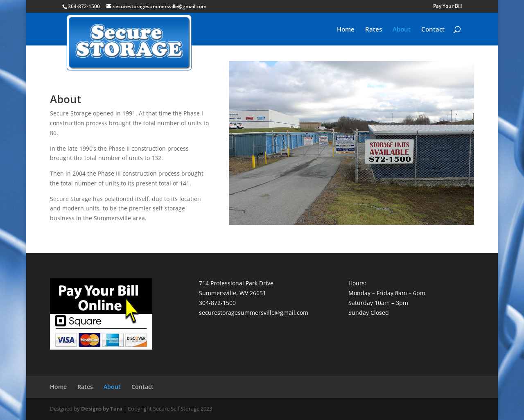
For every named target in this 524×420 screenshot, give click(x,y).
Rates (374, 30)
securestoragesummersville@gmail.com (254, 313)
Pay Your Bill (447, 7)
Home (346, 30)
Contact (433, 30)
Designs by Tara (102, 409)
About (402, 30)
